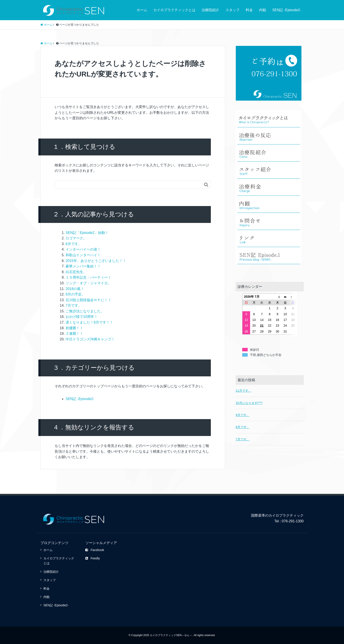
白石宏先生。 (76, 272)
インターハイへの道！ (83, 249)
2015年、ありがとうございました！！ (96, 261)
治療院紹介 (210, 10)
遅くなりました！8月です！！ (89, 322)
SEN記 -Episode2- (287, 10)
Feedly (93, 558)
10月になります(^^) (249, 392)
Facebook (95, 550)
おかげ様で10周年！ (82, 317)
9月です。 (243, 404)
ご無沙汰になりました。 (85, 311)
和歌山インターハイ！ (83, 255)
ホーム (142, 10)
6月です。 (74, 244)
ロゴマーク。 (76, 238)
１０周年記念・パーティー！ (88, 277)
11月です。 (244, 380)
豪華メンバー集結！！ (83, 266)
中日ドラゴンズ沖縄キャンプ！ (90, 339)
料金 (249, 10)
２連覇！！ (74, 334)
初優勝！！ (74, 328)
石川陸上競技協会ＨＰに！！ (88, 300)
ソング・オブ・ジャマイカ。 (88, 283)
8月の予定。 (75, 294)
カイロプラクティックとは (174, 10)
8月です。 (243, 416)
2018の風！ (75, 289)
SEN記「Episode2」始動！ (87, 233)
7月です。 (74, 305)
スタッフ (233, 10)
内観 (263, 10)
